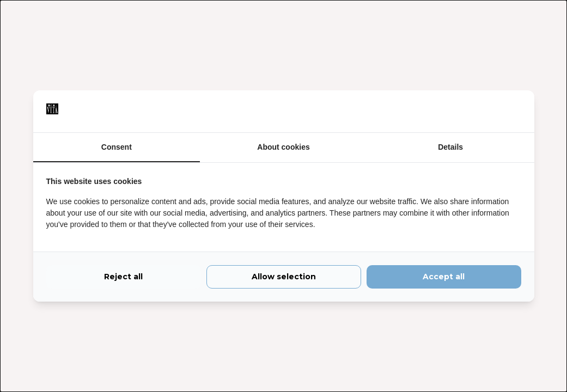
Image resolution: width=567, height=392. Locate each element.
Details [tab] (450, 147)
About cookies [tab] (283, 147)
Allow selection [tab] (284, 277)
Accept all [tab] (444, 277)
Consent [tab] (117, 147)
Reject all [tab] (123, 277)
